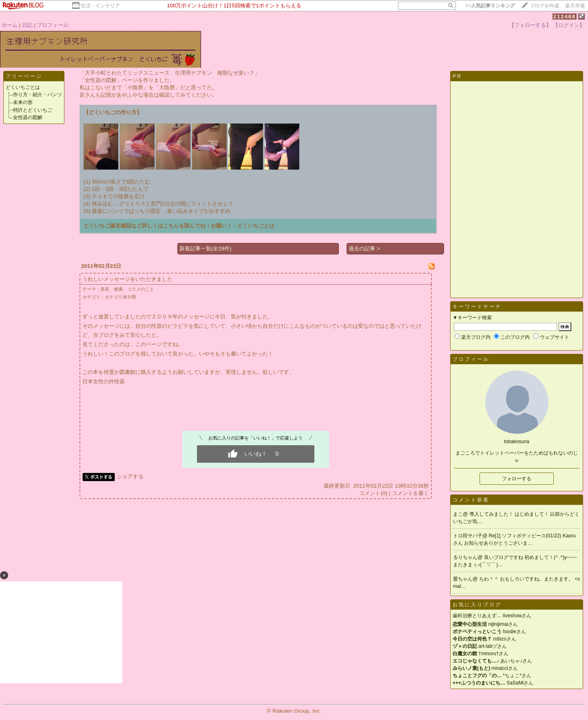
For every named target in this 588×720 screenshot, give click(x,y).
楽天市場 (575, 6)
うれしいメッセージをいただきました (127, 279)
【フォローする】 (530, 25)
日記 (27, 25)
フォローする (517, 479)
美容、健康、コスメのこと (127, 289)
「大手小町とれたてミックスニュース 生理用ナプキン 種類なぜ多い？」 (170, 73)
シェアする (130, 476)
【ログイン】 (569, 25)
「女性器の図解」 (101, 80)
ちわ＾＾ (490, 579)
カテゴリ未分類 (120, 297)
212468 (565, 17)
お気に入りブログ (477, 605)
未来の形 (23, 102)
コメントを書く (410, 493)
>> (490, 6)
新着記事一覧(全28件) (206, 248)
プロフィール (53, 25)
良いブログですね (504, 557)
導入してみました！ (492, 514)
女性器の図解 (28, 117)
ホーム (10, 25)
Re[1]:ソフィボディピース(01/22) (526, 536)
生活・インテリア (100, 6)
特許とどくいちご (33, 110)
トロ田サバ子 (468, 536)
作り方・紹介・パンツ (38, 95)
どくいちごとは (23, 87)
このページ (149, 344)
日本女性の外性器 (104, 381)
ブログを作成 (544, 6)
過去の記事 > (364, 248)
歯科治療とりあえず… (477, 616)
